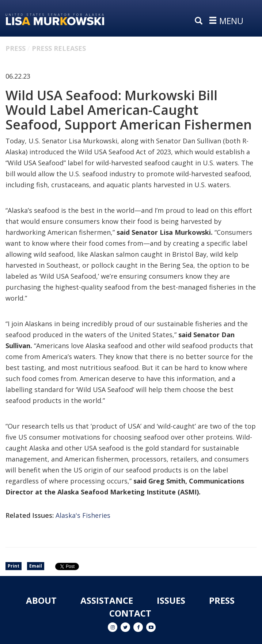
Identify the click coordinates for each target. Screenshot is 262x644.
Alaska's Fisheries (83, 515)
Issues (171, 600)
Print (14, 566)
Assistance (107, 600)
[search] (200, 21)
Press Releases (59, 48)
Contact (130, 613)
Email (36, 566)
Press (16, 48)
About (41, 600)
